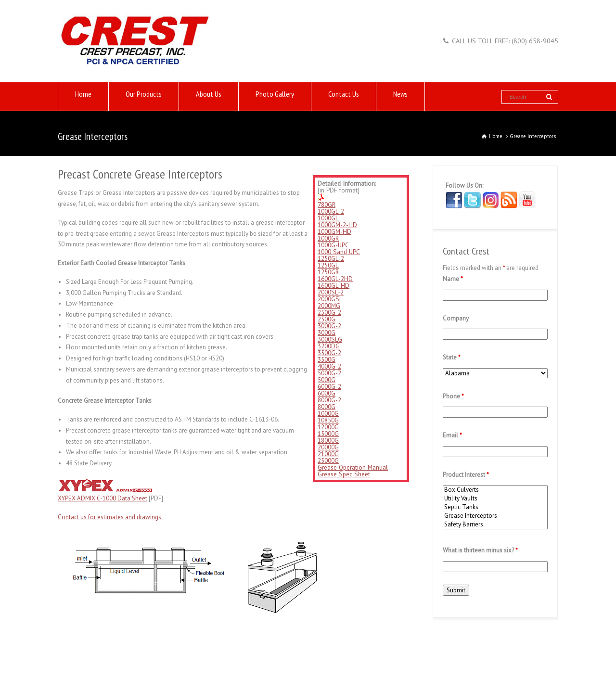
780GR (327, 205)
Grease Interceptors (495, 516)
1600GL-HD (334, 285)
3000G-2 (329, 326)
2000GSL (330, 299)
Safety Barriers (495, 524)
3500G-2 (329, 353)
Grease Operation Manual (353, 467)
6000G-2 (329, 386)
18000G (328, 440)
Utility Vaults (495, 499)
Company (456, 318)
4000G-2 (329, 366)
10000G (328, 413)
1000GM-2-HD (337, 225)
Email (452, 435)
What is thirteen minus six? (480, 550)
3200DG (329, 346)
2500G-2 (329, 312)
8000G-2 (329, 400)
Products (93, 647)
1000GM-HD (334, 231)
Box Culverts (495, 490)
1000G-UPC (333, 245)
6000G (327, 393)
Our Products (144, 96)
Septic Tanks (495, 507)
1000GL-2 (331, 211)
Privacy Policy (340, 647)
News (400, 96)
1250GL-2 (331, 258)
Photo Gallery (275, 96)
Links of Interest (164, 647)
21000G (328, 454)
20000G (328, 447)
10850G (328, 420)
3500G (327, 359)
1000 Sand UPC (339, 252)
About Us (209, 96)
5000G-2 (329, 373)
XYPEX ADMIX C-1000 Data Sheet (103, 498)
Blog (372, 647)
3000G (327, 333)
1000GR (328, 238)
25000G (328, 461)
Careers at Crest (294, 647)
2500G (327, 319)
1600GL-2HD (335, 279)
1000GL (328, 218)
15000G (328, 434)
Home (83, 96)
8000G (327, 407)
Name (453, 279)
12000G (328, 427)
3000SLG (330, 339)
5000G (327, 380)
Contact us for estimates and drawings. (110, 517)
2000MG (329, 306)
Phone (453, 396)
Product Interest (466, 475)
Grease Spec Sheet (344, 474)
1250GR (328, 272)
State (452, 357)
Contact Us (344, 96)
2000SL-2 (331, 292)
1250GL (328, 265)
